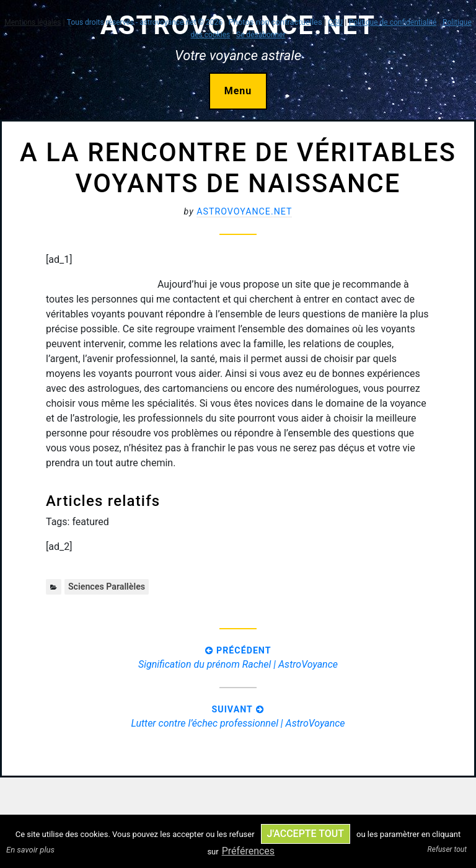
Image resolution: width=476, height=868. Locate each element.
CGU (335, 22)
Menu (238, 91)
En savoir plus (30, 850)
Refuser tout (447, 849)
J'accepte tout (306, 834)
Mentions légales (33, 22)
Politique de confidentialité (393, 22)
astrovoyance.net (244, 211)
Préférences (248, 851)
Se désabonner (261, 35)
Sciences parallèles (107, 587)
